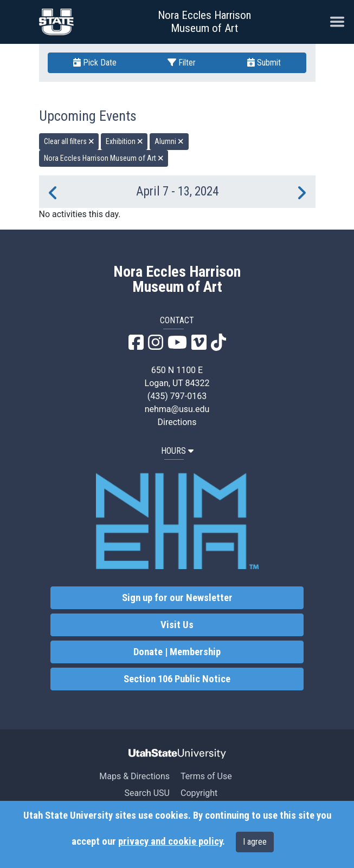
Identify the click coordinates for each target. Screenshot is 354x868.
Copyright (199, 793)
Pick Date (95, 63)
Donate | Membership (177, 652)
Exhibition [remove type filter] (124, 141)
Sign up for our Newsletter (177, 598)
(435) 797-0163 (177, 396)
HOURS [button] (177, 451)
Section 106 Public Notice (177, 679)
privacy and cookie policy (170, 841)
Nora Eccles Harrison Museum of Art (204, 22)
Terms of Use (206, 776)
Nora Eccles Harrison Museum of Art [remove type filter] (104, 158)
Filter (182, 63)
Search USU (147, 793)
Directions (177, 422)
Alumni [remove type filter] (169, 141)
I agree (255, 842)
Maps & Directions (134, 776)
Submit (264, 63)
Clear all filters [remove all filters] (69, 141)
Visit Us (177, 625)
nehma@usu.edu (177, 409)
